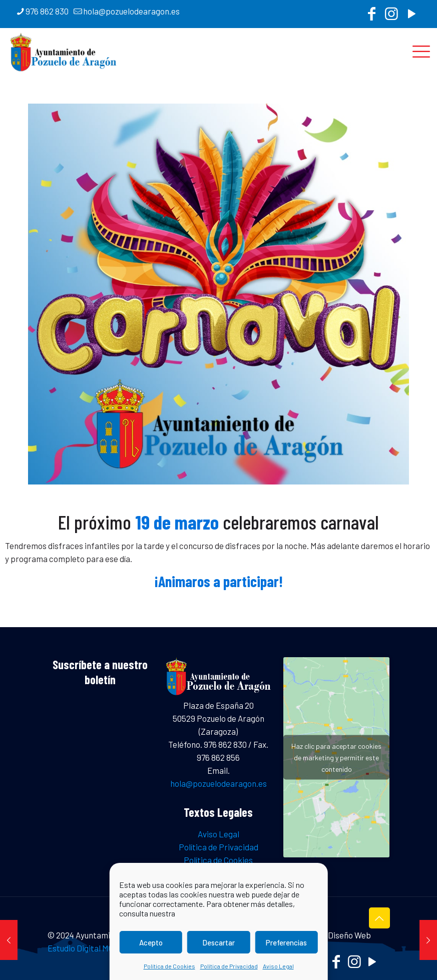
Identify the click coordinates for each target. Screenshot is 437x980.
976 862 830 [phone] (47, 11)
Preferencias (286, 942)
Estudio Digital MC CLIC (90, 948)
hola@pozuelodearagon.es (218, 783)
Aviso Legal (278, 966)
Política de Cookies (169, 966)
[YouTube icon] (411, 16)
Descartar (218, 942)
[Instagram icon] (391, 16)
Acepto (151, 942)
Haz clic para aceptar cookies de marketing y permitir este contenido (336, 758)
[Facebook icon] (371, 16)
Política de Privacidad (229, 966)
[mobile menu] (421, 51)
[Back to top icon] (379, 918)
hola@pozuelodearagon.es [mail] (131, 11)
